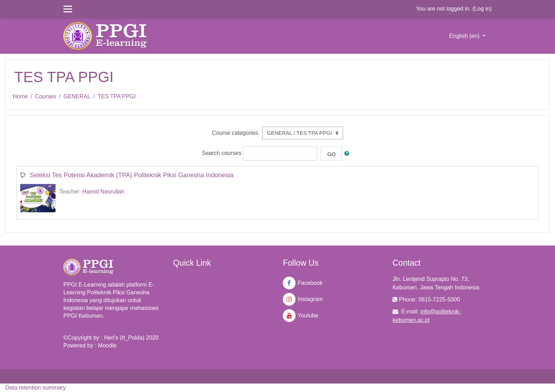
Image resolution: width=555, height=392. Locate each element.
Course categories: (236, 133)
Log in (482, 9)
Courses (46, 96)
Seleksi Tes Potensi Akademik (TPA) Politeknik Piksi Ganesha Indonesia (132, 175)
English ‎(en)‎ (465, 36)
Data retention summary (36, 388)
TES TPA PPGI (117, 96)
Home (20, 96)
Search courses (222, 153)
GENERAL (77, 96)
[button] (348, 154)
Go (331, 154)
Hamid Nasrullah (103, 192)
